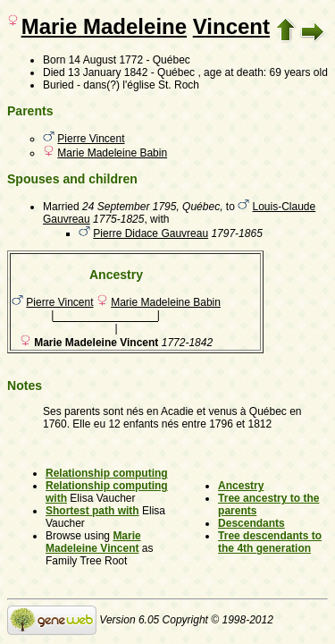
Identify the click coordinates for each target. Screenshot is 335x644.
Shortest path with (92, 511)
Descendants (251, 523)
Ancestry (241, 486)
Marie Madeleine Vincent (93, 542)
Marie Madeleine (104, 26)
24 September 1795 (129, 207)
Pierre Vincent (91, 139)
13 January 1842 (108, 72)
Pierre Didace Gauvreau (151, 233)
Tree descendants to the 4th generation (270, 542)
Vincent (231, 26)
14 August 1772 (106, 60)
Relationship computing (107, 473)
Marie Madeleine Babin (112, 153)
